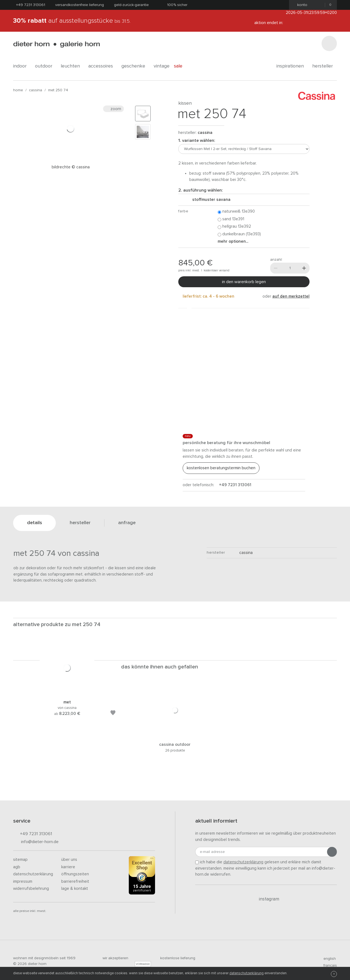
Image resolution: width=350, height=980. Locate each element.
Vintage (162, 66)
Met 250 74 (58, 90)
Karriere (68, 867)
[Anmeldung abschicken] (332, 852)
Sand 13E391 (231, 219)
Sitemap (20, 860)
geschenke (135, 66)
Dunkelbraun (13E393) (239, 234)
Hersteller (325, 66)
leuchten (72, 66)
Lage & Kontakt (75, 889)
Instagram (266, 899)
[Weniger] (276, 268)
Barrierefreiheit (75, 881)
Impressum (23, 881)
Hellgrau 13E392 (234, 227)
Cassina (36, 90)
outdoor (46, 66)
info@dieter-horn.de (36, 842)
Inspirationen (292, 66)
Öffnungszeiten (75, 874)
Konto (301, 5)
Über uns (69, 860)
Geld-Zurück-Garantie (131, 5)
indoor (22, 66)
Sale (181, 66)
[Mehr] (304, 268)
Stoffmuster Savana (209, 200)
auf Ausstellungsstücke (72, 21)
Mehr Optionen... (233, 241)
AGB (17, 867)
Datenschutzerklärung (33, 874)
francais (328, 966)
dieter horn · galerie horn (56, 44)
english (327, 959)
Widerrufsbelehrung (31, 889)
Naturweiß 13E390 (236, 212)
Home (18, 90)
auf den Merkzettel (291, 296)
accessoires (103, 66)
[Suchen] (329, 43)
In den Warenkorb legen (244, 282)
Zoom (113, 109)
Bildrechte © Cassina (71, 167)
